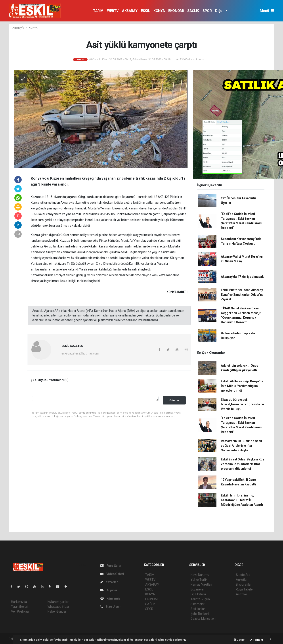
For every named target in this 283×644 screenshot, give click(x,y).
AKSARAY (130, 11)
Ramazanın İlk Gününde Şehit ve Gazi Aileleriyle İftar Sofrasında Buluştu (242, 446)
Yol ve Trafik (199, 580)
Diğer (220, 11)
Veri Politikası (20, 611)
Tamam (256, 640)
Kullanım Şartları (58, 602)
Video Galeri (112, 574)
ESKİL (145, 11)
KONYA (159, 11)
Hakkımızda (19, 602)
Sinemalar (198, 604)
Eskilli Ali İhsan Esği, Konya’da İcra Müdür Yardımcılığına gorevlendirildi (242, 386)
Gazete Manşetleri (203, 619)
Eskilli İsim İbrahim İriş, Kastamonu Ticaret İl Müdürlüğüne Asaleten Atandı (242, 500)
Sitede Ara (243, 575)
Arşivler (109, 590)
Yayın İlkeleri (19, 607)
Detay (239, 640)
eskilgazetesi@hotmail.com (80, 353)
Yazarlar (109, 582)
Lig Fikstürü (198, 594)
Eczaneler (197, 589)
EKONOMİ (176, 11)
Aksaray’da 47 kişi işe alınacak (242, 277)
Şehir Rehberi (200, 614)
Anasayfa (19, 28)
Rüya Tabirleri (245, 589)
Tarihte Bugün (200, 599)
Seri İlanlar (198, 609)
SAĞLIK (193, 11)
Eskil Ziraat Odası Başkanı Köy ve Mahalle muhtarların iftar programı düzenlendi (242, 464)
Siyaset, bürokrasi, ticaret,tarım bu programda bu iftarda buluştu (242, 404)
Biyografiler (244, 585)
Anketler (242, 580)
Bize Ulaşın (111, 607)
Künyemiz (110, 598)
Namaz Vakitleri (201, 585)
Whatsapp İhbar (58, 607)
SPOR (207, 11)
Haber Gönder (57, 611)
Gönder (174, 400)
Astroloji (241, 594)
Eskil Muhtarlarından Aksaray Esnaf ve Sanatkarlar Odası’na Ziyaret (242, 295)
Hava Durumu (200, 575)
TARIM (98, 11)
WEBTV (113, 11)
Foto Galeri (111, 566)
